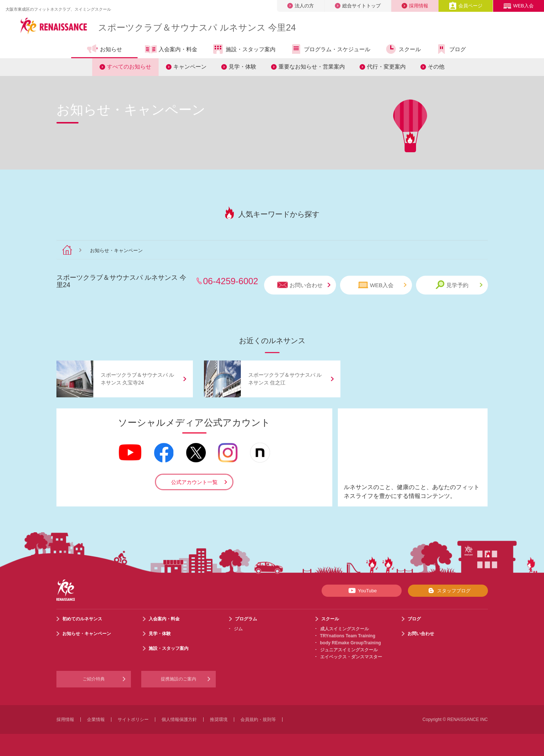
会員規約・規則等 (258, 720)
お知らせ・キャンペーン (87, 634)
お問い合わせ (304, 285)
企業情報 (96, 720)
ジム (238, 629)
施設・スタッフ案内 (244, 49)
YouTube (361, 590)
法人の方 (301, 6)
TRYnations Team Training (348, 636)
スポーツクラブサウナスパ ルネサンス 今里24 (197, 27)
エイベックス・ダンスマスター (351, 657)
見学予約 (459, 285)
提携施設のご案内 (179, 679)
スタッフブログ (448, 590)
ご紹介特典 (94, 679)
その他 (436, 67)
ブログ (451, 49)
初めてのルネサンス (82, 619)
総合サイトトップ (358, 6)
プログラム (246, 619)
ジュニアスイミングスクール (349, 650)
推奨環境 (219, 720)
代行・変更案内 (386, 67)
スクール (403, 49)
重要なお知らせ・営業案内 (312, 67)
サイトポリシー (133, 720)
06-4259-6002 (231, 281)
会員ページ (466, 6)
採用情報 (415, 6)
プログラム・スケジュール (330, 49)
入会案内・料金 (171, 50)
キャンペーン (190, 67)
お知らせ (104, 49)
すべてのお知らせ (129, 67)
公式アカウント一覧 (194, 482)
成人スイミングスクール (344, 629)
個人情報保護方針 (179, 720)
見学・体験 (242, 67)
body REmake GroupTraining (351, 643)
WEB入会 (519, 6)
